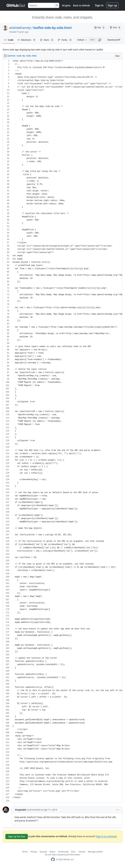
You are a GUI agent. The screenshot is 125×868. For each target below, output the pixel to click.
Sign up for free (17, 836)
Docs (73, 852)
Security (43, 852)
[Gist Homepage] (16, 5)
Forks (65, 40)
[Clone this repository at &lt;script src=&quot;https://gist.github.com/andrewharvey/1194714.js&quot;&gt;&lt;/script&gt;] (92, 40)
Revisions (27, 40)
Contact (82, 852)
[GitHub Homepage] (53, 859)
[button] (100, 40)
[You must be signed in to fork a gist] (115, 28)
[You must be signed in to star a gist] (100, 28)
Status (52, 852)
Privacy (34, 852)
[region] (62, 431)
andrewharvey (20, 28)
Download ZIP (114, 40)
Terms (25, 852)
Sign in (99, 5)
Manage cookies (95, 852)
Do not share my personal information (62, 855)
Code (9, 40)
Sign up (112, 5)
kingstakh (21, 810)
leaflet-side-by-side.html (52, 28)
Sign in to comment (106, 836)
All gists (66, 5)
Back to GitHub (81, 5)
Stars (47, 40)
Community (63, 852)
